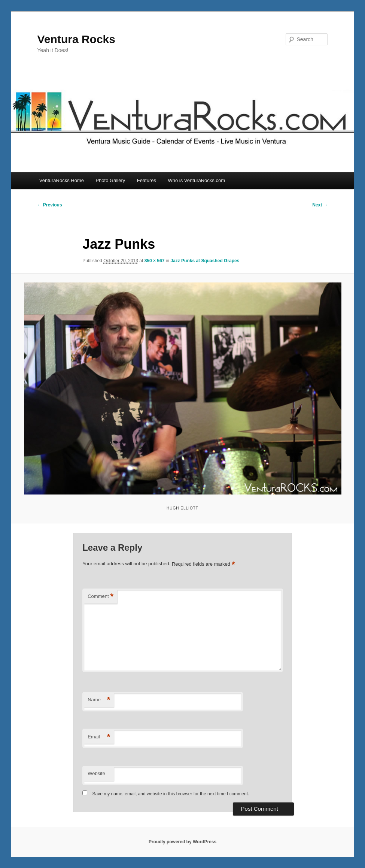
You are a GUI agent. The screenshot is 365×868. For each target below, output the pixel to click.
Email (99, 737)
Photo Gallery (110, 180)
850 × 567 (155, 261)
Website (96, 773)
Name (99, 700)
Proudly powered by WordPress (182, 842)
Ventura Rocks (76, 39)
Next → (320, 205)
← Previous (50, 205)
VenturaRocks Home (62, 180)
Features (147, 180)
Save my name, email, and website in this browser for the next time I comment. (171, 794)
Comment (101, 597)
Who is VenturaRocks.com (197, 180)
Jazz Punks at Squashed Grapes (205, 261)
